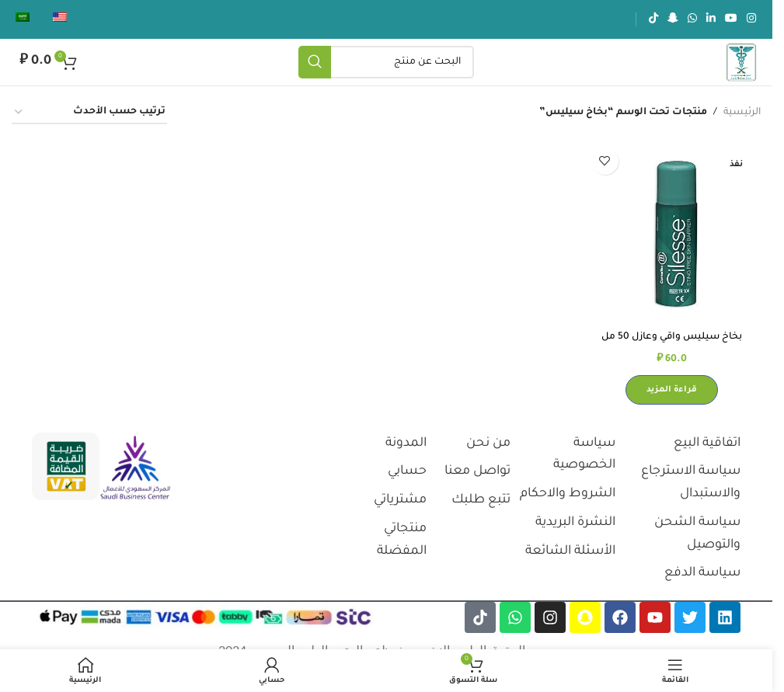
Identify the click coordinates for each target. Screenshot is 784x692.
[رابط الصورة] (135, 468)
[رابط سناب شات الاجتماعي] (673, 19)
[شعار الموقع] (741, 63)
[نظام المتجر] (89, 113)
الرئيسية (742, 113)
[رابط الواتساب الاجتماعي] (692, 19)
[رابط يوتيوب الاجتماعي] (731, 19)
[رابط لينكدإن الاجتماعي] (711, 19)
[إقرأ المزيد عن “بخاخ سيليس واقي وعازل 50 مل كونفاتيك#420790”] (673, 388)
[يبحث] (386, 62)
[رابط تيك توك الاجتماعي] (653, 19)
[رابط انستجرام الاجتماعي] (751, 19)
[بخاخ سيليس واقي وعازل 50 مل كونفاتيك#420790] (673, 231)
